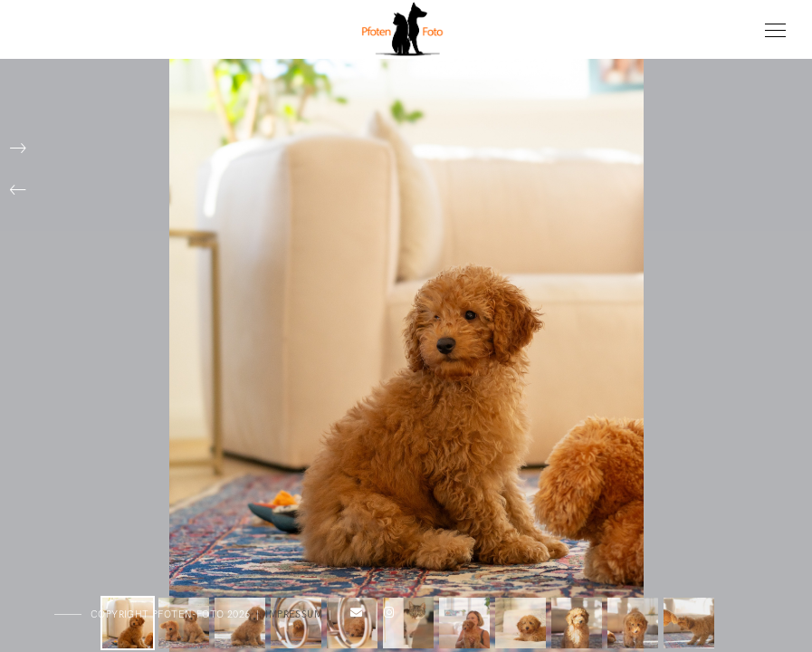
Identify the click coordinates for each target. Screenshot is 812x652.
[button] (18, 190)
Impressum (294, 614)
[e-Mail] (354, 616)
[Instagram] (386, 616)
